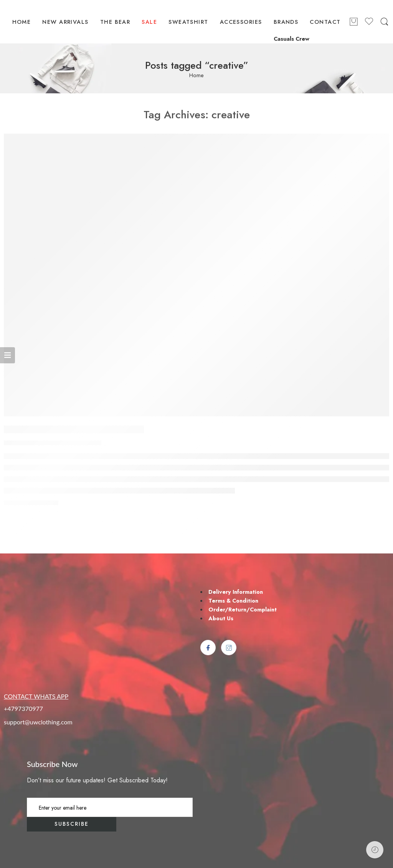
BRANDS (286, 22)
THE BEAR (115, 22)
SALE (149, 22)
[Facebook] (208, 648)
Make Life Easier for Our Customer (74, 429)
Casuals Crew (291, 39)
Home (196, 75)
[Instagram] (229, 648)
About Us (221, 618)
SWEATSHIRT (188, 22)
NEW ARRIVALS (65, 22)
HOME (22, 22)
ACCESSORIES (241, 22)
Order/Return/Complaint (243, 609)
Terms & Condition (233, 600)
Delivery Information (236, 592)
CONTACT (325, 22)
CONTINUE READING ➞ (31, 503)
